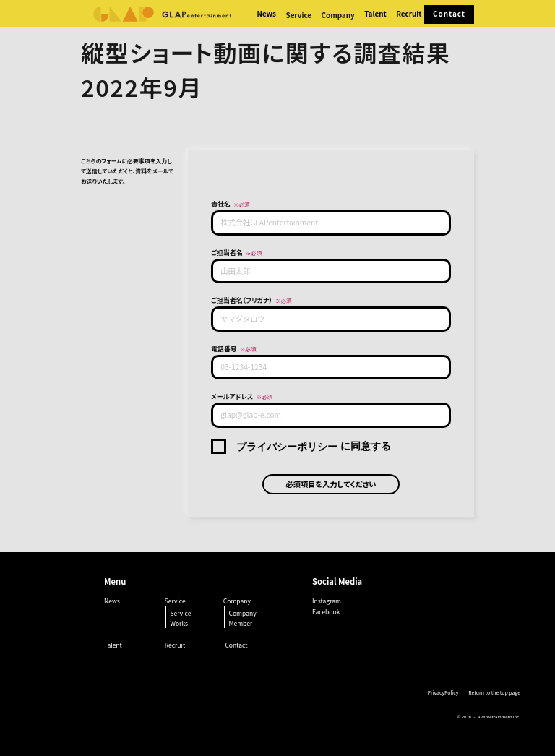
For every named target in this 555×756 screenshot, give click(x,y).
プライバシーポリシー (287, 446)
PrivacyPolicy (443, 692)
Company (242, 613)
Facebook (326, 611)
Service (180, 613)
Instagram (327, 601)
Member (240, 623)
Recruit (409, 14)
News (267, 14)
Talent (375, 14)
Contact (449, 14)
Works (179, 623)
